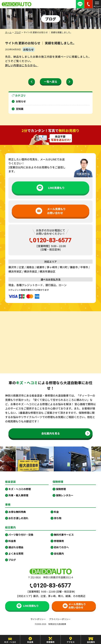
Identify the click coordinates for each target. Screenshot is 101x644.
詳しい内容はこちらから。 (22, 65)
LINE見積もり (51, 188)
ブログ (18, 32)
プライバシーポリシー (60, 619)
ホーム (8, 32)
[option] (38, 459)
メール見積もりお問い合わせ (51, 211)
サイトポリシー (38, 619)
